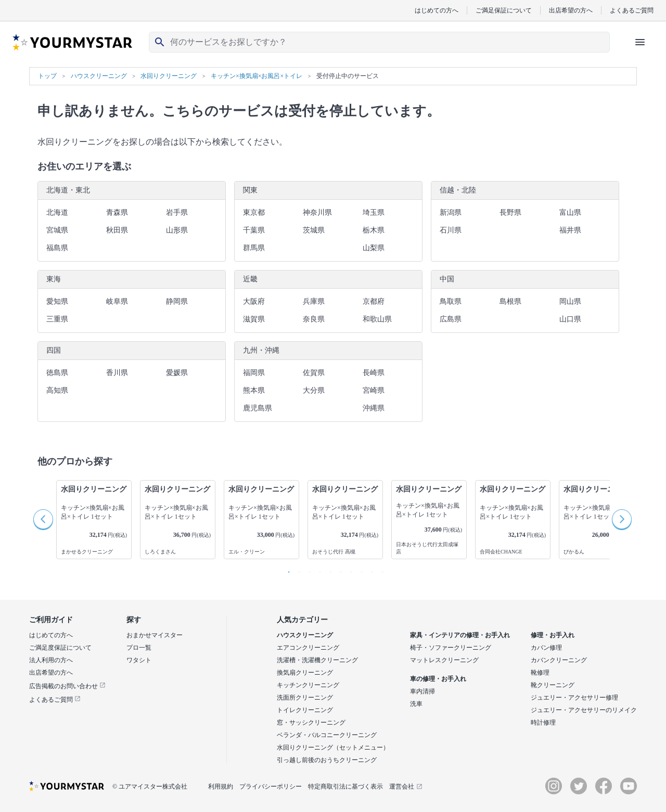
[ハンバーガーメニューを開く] (640, 42)
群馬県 (254, 248)
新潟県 (451, 212)
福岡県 (254, 373)
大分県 (314, 390)
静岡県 (177, 301)
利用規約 (221, 787)
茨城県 (314, 230)
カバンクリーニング (559, 660)
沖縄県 (374, 408)
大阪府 (254, 301)
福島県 (57, 248)
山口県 (570, 319)
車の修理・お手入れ (438, 679)
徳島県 (57, 373)
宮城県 (57, 230)
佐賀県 (314, 373)
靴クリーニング (553, 685)
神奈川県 (317, 212)
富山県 (570, 212)
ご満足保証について (504, 10)
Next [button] (622, 520)
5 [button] (328, 570)
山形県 (177, 230)
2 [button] (297, 570)
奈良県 (314, 319)
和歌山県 (377, 319)
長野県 (510, 212)
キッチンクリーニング (308, 685)
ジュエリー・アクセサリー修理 (574, 698)
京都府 (374, 301)
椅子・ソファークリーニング (451, 648)
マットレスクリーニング (444, 660)
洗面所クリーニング (305, 698)
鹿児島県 (258, 408)
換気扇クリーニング (305, 673)
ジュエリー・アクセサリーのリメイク (584, 710)
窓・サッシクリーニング (311, 723)
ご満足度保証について (60, 648)
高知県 (57, 390)
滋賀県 (254, 319)
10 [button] (380, 570)
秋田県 (117, 230)
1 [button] (286, 570)
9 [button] (369, 570)
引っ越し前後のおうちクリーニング (327, 760)
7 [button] (349, 570)
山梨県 (374, 248)
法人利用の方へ (51, 660)
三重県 (57, 319)
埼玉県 (374, 212)
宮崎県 (374, 390)
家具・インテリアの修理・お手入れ (460, 635)
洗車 (416, 704)
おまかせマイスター (155, 635)
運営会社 (406, 787)
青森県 (117, 212)
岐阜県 (117, 301)
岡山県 (570, 301)
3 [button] (307, 570)
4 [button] (317, 570)
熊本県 (254, 390)
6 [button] (338, 570)
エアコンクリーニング (308, 648)
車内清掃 (422, 691)
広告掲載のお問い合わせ (67, 686)
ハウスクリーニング (305, 635)
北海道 (57, 212)
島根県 (510, 301)
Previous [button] (44, 520)
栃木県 (374, 230)
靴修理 (540, 673)
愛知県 (57, 301)
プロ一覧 (139, 648)
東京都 (254, 212)
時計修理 (543, 723)
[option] (94, 520)
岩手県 (177, 212)
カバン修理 (546, 648)
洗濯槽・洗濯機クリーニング (317, 660)
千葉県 (254, 230)
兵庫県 (314, 301)
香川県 (117, 373)
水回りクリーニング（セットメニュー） (333, 747)
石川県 (451, 230)
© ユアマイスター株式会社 (150, 787)
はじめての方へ (437, 10)
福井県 (570, 230)
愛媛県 (177, 373)
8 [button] (359, 570)
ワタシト (139, 660)
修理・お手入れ (553, 635)
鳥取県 (451, 301)
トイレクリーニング (305, 710)
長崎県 (374, 373)
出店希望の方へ (571, 10)
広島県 (451, 319)
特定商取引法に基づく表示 (345, 787)
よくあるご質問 (632, 10)
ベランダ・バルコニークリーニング (327, 735)
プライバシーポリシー (271, 787)
